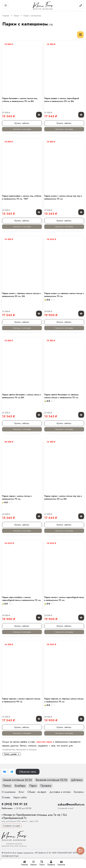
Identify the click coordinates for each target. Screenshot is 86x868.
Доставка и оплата (60, 792)
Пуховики (46, 786)
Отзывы (6, 797)
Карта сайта (20, 797)
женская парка (44, 742)
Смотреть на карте (12, 826)
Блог (21, 792)
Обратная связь (28, 772)
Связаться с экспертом (22, 129)
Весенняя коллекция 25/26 (51, 780)
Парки (16, 16)
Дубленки (77, 780)
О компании (9, 792)
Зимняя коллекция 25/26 (17, 780)
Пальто (7, 786)
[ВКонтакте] (5, 772)
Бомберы (20, 786)
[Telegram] (12, 772)
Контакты (79, 792)
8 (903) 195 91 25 (14, 804)
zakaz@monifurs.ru (71, 804)
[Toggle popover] (81, 851)
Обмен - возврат (37, 792)
